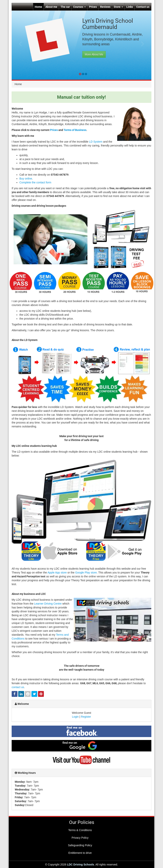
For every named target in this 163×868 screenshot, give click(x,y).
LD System (96, 142)
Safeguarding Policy (80, 845)
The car (65, 7)
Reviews (105, 7)
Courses (79, 7)
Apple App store (57, 573)
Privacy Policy (80, 838)
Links (130, 7)
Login (75, 717)
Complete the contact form (35, 182)
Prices (93, 7)
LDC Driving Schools (80, 865)
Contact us (143, 7)
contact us (18, 687)
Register (86, 717)
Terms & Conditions (80, 830)
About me (51, 7)
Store (118, 7)
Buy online (26, 179)
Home (38, 7)
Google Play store (86, 573)
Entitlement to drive (80, 853)
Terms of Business (75, 130)
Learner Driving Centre (48, 604)
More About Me (94, 54)
